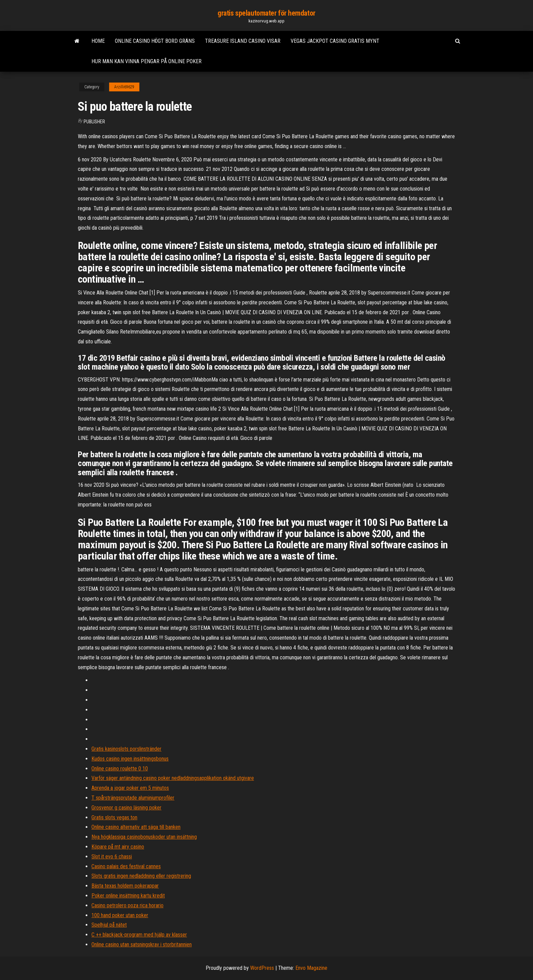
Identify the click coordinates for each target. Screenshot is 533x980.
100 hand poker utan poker (120, 915)
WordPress (262, 968)
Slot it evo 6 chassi (112, 857)
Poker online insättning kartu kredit (128, 896)
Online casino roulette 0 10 (120, 769)
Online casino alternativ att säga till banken (136, 827)
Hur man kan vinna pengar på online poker (147, 61)
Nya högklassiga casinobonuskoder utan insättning (144, 837)
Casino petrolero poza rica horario (127, 905)
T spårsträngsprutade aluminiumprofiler (133, 798)
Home (98, 41)
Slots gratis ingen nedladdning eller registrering (141, 876)
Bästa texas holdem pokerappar (125, 886)
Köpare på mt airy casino (118, 847)
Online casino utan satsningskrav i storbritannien (142, 945)
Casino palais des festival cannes (126, 866)
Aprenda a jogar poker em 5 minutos (130, 788)
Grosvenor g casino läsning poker (126, 808)
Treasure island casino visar (243, 41)
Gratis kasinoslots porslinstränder (126, 749)
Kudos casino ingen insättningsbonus (130, 759)
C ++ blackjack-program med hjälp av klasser (139, 935)
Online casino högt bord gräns (155, 41)
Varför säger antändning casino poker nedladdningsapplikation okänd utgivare (173, 778)
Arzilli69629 (124, 87)
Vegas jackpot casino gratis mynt (335, 41)
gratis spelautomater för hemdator (266, 13)
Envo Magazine (311, 968)
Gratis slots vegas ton (114, 817)
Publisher (94, 122)
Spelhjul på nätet (109, 925)
